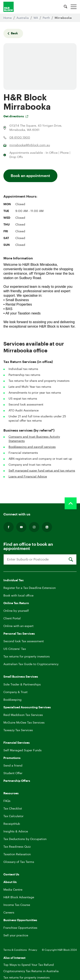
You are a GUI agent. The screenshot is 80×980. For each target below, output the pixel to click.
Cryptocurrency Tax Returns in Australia (31, 971)
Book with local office (18, 596)
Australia (23, 18)
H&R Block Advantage (19, 897)
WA (36, 18)
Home (8, 18)
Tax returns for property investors (27, 657)
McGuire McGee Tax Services (24, 723)
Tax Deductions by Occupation (25, 839)
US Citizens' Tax (15, 649)
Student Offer (13, 773)
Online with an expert (18, 626)
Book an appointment (30, 176)
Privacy (33, 950)
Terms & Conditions (15, 950)
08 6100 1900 (20, 138)
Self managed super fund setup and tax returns (42, 471)
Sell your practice (16, 936)
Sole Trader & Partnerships (22, 685)
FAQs (7, 801)
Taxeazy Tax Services (18, 730)
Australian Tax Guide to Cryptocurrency (31, 664)
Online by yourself (16, 611)
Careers (9, 913)
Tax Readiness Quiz (17, 847)
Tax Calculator (13, 816)
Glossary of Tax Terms (19, 862)
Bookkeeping (12, 700)
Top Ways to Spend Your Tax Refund (29, 965)
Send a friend (13, 766)
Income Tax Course (17, 905)
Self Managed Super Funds (23, 750)
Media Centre (13, 890)
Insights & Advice (16, 832)
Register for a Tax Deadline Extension (30, 588)
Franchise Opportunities (20, 928)
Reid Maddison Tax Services (23, 715)
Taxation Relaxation (17, 854)
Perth (47, 18)
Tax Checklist (13, 809)
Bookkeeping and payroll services (32, 447)
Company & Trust (15, 692)
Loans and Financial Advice (28, 477)
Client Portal (12, 619)
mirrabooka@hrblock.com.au (30, 145)
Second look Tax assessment (24, 641)
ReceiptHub (12, 824)
